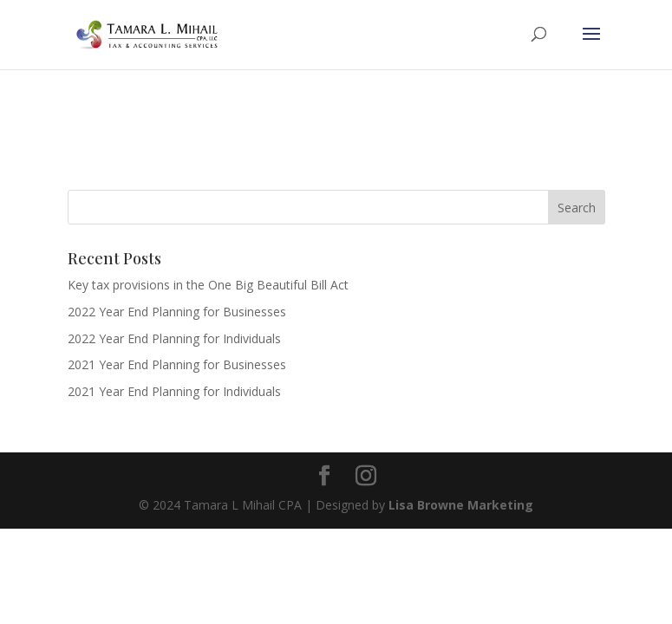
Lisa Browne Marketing (461, 505)
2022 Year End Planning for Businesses (177, 312)
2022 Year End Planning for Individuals (174, 338)
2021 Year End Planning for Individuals (174, 391)
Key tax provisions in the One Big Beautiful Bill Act (208, 285)
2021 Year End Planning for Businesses (177, 364)
